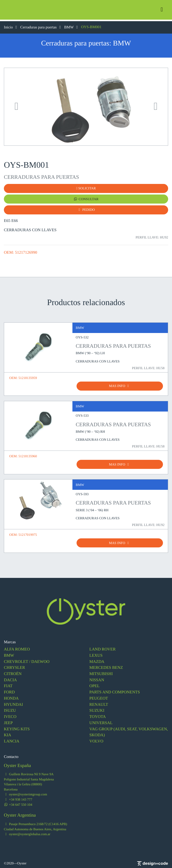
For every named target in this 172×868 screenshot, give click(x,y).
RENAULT (99, 703)
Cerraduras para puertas (41, 27)
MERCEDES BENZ (106, 667)
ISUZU (10, 709)
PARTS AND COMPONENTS (114, 691)
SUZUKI (97, 709)
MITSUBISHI (101, 673)
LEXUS (96, 654)
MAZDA (97, 661)
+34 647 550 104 (18, 802)
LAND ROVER (102, 649)
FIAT (8, 685)
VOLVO (96, 739)
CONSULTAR (86, 199)
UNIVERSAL (101, 721)
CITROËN (13, 673)
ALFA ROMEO (17, 649)
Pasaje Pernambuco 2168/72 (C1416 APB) (35, 821)
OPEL (95, 685)
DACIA (10, 679)
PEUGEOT (99, 697)
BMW (71, 27)
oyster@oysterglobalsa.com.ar (27, 831)
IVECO (10, 715)
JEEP (8, 721)
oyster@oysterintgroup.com (25, 792)
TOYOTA (98, 715)
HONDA (11, 697)
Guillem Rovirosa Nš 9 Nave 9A (28, 772)
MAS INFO (120, 385)
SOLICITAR (86, 188)
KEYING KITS (17, 727)
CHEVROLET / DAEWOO (26, 661)
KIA (8, 733)
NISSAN (97, 679)
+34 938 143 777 (18, 797)
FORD (9, 691)
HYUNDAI (13, 703)
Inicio (11, 27)
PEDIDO (86, 209)
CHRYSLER (14, 667)
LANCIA (12, 739)
